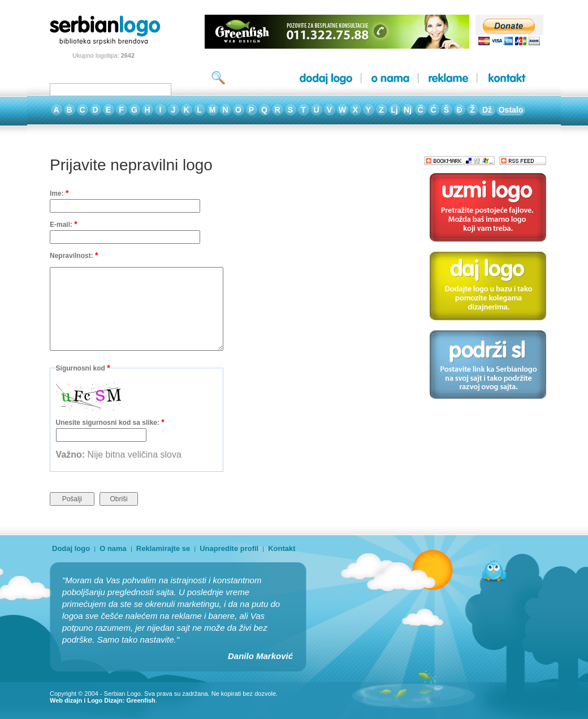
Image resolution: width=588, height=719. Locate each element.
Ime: (59, 193)
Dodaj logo (71, 548)
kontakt (507, 79)
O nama (113, 548)
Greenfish (140, 700)
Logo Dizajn (105, 700)
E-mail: (64, 224)
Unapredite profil (229, 548)
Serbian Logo (122, 694)
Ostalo (511, 110)
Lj (394, 110)
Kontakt (282, 548)
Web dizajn (66, 700)
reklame (448, 79)
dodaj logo (326, 79)
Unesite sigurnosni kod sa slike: (110, 422)
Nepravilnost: (74, 255)
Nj (408, 110)
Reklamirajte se (163, 548)
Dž (487, 110)
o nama (390, 79)
